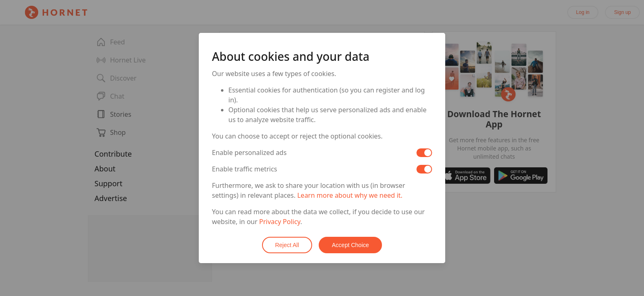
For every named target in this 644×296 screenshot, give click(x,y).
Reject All (287, 245)
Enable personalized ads (249, 153)
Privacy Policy (280, 222)
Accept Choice (350, 245)
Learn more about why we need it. (350, 195)
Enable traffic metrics (245, 169)
